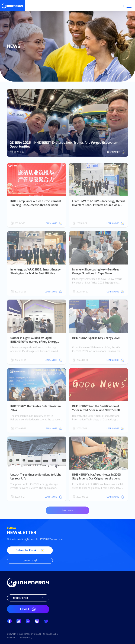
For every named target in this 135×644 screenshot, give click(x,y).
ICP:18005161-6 (50, 634)
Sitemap (11, 638)
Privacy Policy (25, 638)
